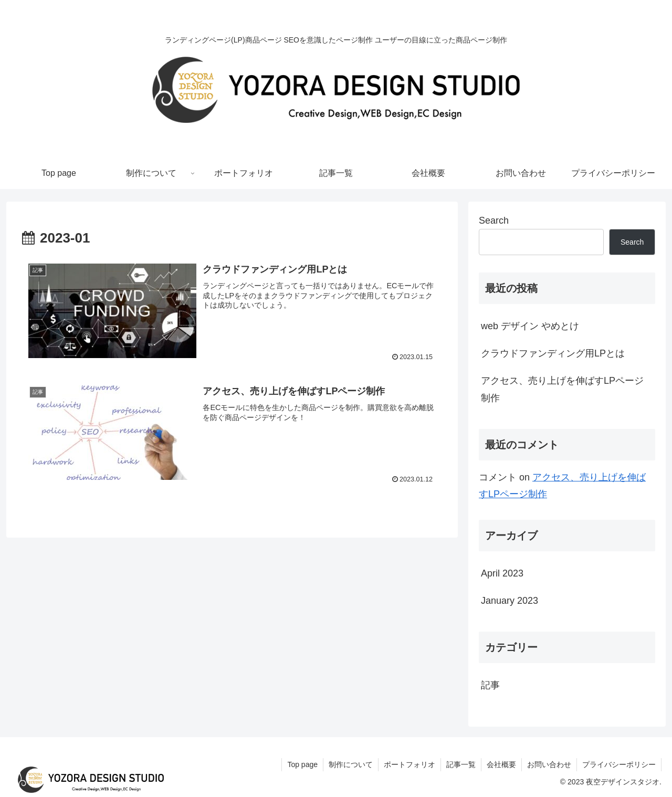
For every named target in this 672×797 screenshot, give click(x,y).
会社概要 (501, 764)
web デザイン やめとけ (530, 326)
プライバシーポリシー (619, 764)
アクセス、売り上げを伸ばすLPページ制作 (562, 389)
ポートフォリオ (409, 764)
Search (494, 221)
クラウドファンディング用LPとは (553, 353)
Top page (302, 764)
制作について (351, 764)
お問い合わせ (549, 764)
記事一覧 (461, 764)
